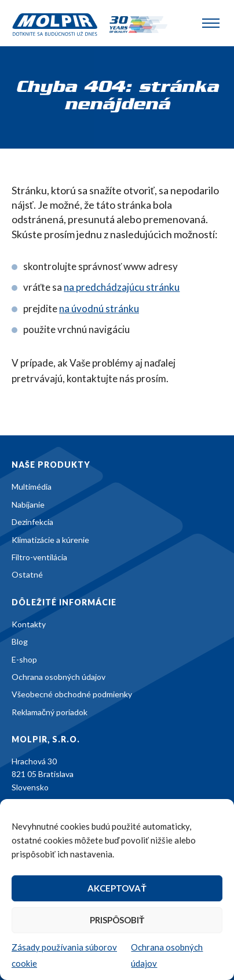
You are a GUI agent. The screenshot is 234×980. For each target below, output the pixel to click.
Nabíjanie (28, 504)
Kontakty (29, 624)
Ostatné (27, 574)
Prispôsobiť (117, 920)
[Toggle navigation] (211, 23)
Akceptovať (117, 888)
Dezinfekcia (32, 522)
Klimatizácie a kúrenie (50, 540)
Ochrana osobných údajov (58, 677)
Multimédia (32, 487)
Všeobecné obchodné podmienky (72, 694)
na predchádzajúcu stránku (122, 287)
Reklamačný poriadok (50, 712)
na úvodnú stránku (99, 308)
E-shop (24, 659)
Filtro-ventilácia (39, 557)
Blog (20, 641)
